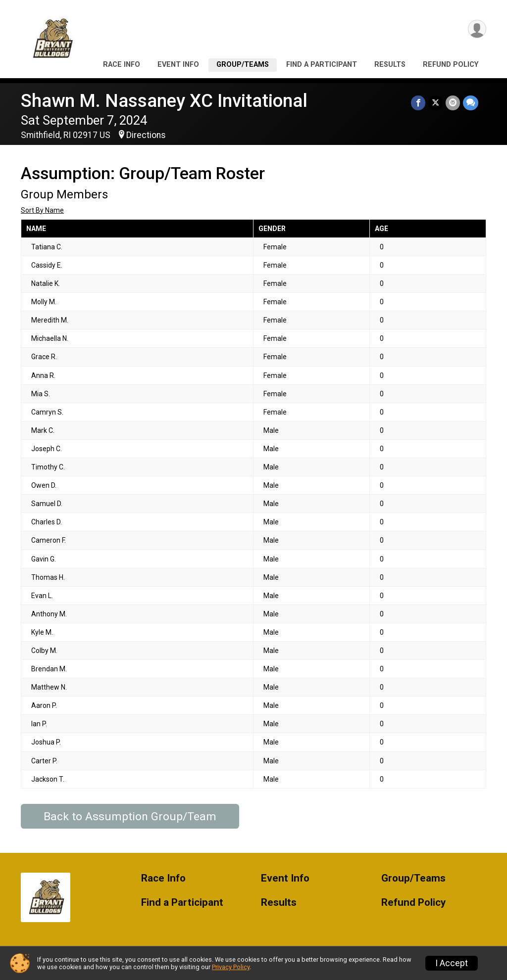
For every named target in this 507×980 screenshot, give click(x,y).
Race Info (122, 65)
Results (390, 65)
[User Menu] (477, 29)
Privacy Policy (231, 967)
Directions (146, 135)
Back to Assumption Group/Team (130, 817)
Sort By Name (42, 210)
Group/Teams (243, 65)
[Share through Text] (471, 103)
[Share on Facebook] (418, 103)
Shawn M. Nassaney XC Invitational (164, 101)
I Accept (452, 963)
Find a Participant (322, 65)
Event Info (178, 65)
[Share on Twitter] (435, 103)
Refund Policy (451, 65)
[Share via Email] (453, 103)
